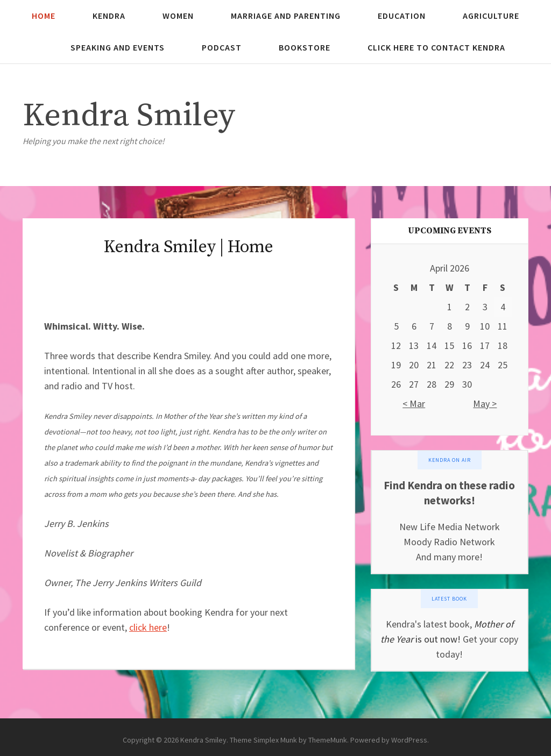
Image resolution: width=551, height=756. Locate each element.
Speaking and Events (118, 47)
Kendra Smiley (129, 116)
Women (178, 16)
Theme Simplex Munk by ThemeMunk (288, 740)
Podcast (222, 47)
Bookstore (305, 47)
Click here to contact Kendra (436, 47)
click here (148, 627)
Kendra (109, 16)
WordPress (409, 740)
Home (44, 16)
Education (402, 16)
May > (485, 404)
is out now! (437, 639)
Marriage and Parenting (286, 16)
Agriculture (491, 16)
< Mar (414, 404)
